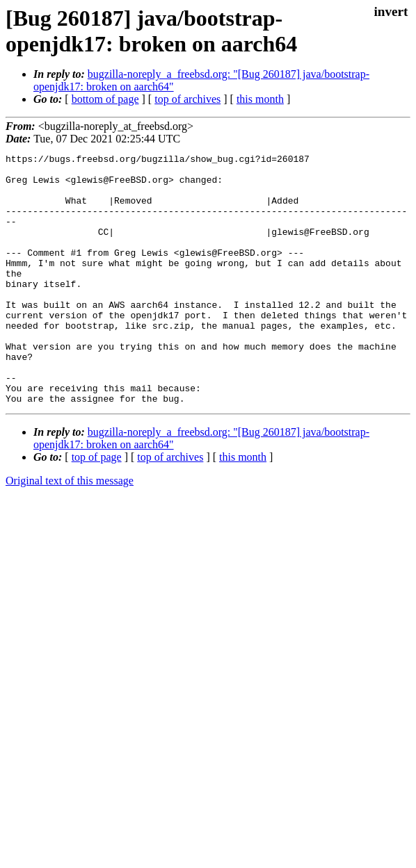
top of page (97, 507)
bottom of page (105, 99)
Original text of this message (70, 531)
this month (260, 99)
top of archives (187, 99)
